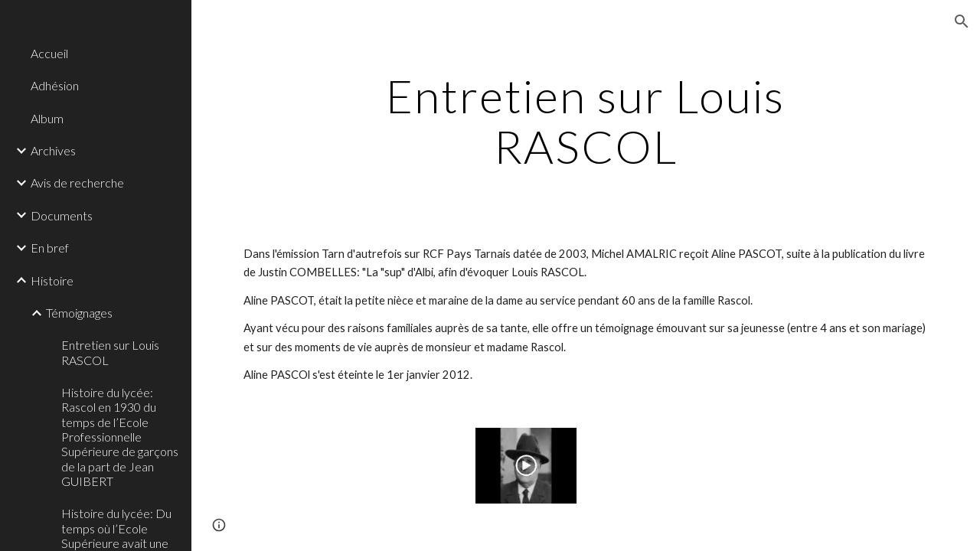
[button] (962, 21)
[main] (585, 121)
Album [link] (47, 118)
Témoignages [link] (79, 313)
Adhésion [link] (55, 85)
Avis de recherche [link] (77, 183)
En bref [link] (50, 248)
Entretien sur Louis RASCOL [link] (110, 352)
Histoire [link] (52, 280)
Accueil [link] (49, 53)
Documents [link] (62, 215)
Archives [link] (53, 150)
